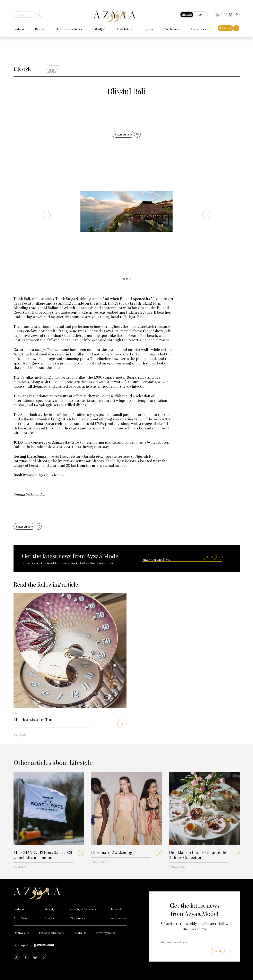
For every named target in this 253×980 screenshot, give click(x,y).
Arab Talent (124, 25)
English (187, 11)
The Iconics (172, 25)
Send (210, 557)
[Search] (39, 11)
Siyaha (148, 25)
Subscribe (225, 25)
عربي (200, 11)
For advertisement (51, 933)
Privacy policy (106, 933)
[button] (47, 215)
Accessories (198, 25)
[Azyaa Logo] (70, 893)
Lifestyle (99, 25)
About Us (80, 933)
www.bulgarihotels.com (45, 475)
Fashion (19, 25)
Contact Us (21, 933)
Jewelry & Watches (69, 25)
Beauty (40, 25)
